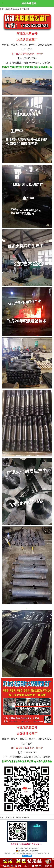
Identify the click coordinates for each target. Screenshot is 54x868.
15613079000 (45, 853)
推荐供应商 (10, 9)
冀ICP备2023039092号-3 (24, 848)
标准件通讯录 (29, 3)
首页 (2, 9)
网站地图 (35, 848)
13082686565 (30, 58)
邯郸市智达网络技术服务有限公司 (23, 853)
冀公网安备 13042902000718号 (27, 851)
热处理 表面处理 (23, 9)
